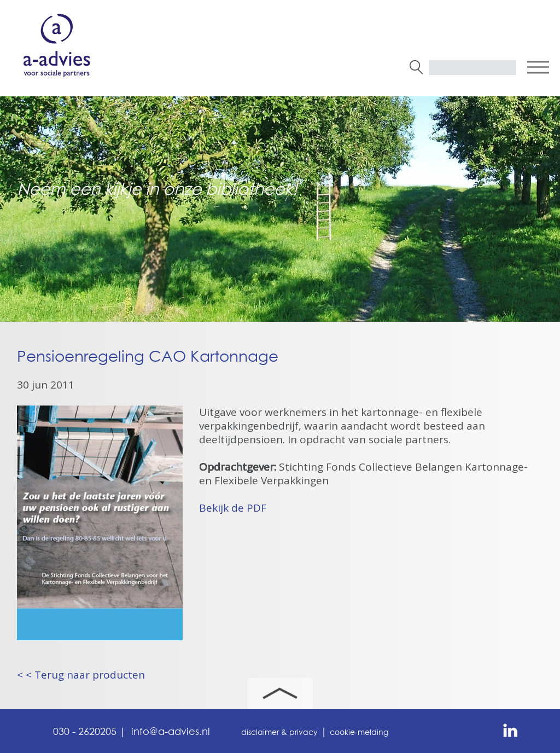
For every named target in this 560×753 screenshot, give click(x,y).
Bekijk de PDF (233, 508)
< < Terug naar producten (81, 675)
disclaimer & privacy (279, 733)
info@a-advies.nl (171, 732)
